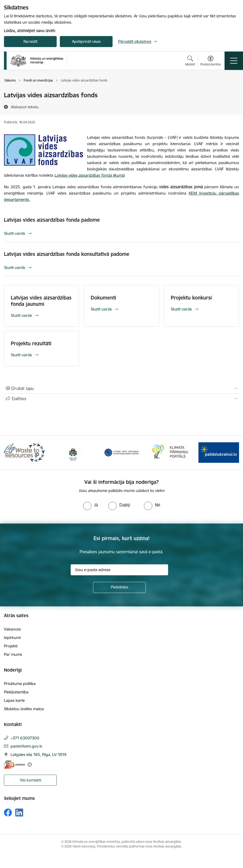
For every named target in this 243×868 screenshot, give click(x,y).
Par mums (13, 654)
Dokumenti (103, 298)
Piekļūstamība (16, 692)
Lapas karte (14, 700)
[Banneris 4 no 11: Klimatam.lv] (170, 452)
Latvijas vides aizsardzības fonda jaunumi (41, 301)
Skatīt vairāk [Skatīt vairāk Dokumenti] (101, 309)
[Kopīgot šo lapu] (121, 399)
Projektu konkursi (191, 298)
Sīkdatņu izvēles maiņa (24, 709)
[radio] (90, 505)
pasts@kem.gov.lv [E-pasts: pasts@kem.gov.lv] (26, 746)
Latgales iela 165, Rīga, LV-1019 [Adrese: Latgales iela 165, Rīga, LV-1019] (38, 755)
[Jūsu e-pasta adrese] (119, 570)
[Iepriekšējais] (12, 453)
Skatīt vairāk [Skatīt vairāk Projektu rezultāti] (21, 355)
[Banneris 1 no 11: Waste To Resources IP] (24, 452)
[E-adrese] (14, 765)
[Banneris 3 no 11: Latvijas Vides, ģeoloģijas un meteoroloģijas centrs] (121, 452)
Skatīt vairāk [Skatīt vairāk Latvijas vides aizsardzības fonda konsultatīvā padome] (15, 268)
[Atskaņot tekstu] (25, 107)
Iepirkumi (12, 638)
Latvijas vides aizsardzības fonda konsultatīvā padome (67, 254)
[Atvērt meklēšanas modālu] (190, 62)
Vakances (12, 629)
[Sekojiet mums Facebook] (8, 813)
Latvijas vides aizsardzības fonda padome (52, 220)
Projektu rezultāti (31, 343)
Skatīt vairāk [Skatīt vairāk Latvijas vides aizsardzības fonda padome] (15, 233)
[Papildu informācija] (30, 765)
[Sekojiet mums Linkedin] (19, 813)
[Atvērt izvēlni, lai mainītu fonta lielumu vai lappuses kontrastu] (210, 62)
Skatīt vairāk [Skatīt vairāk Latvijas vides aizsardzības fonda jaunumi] (21, 315)
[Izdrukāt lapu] (121, 388)
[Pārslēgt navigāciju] (234, 61)
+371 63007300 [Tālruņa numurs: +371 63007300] (25, 738)
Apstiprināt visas (86, 41)
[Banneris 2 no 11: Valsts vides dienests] (73, 452)
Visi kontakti (30, 780)
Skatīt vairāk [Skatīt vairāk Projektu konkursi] (181, 309)
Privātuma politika (20, 684)
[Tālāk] (231, 453)
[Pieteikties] (119, 587)
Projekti (11, 646)
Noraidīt (30, 41)
